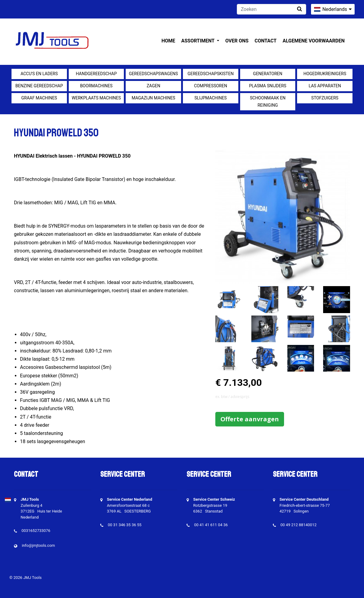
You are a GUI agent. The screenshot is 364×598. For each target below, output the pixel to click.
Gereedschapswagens (154, 74)
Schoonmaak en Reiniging (268, 102)
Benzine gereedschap (39, 86)
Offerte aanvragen (250, 419)
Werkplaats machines (96, 98)
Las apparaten (325, 86)
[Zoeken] (271, 9)
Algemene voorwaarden (314, 41)
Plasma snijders (268, 86)
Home (168, 41)
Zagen (153, 86)
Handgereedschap (96, 74)
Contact (266, 41)
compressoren (211, 86)
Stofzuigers (325, 98)
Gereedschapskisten (210, 74)
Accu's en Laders (39, 74)
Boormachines (96, 86)
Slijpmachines (211, 98)
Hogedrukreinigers (325, 74)
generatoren (268, 74)
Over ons (237, 41)
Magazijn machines (154, 98)
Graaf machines (39, 98)
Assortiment (199, 41)
